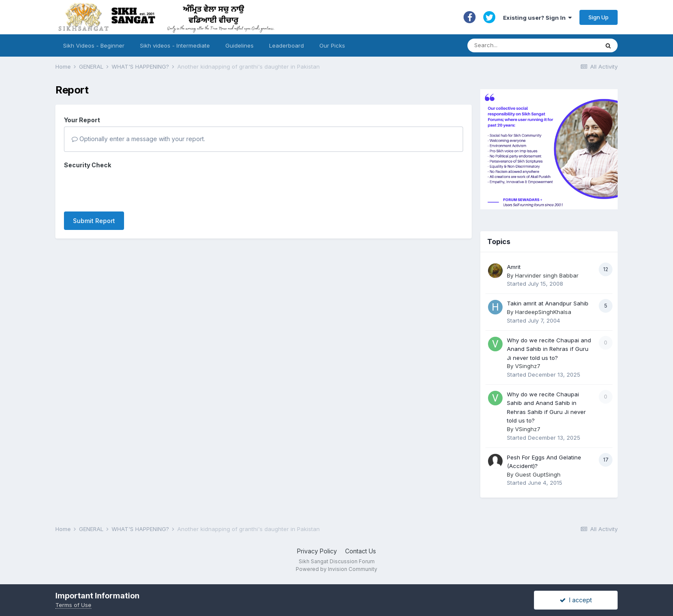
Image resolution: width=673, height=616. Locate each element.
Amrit (514, 267)
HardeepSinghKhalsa (543, 312)
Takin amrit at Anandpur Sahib (548, 303)
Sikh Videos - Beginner (94, 45)
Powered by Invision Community (336, 569)
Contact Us (361, 551)
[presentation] (129, 188)
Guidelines (239, 45)
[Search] (525, 45)
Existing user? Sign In (537, 18)
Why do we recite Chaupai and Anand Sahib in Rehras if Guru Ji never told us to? (549, 349)
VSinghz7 (528, 366)
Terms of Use (73, 605)
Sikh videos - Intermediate (175, 45)
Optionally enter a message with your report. (138, 139)
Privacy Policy (317, 551)
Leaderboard (286, 45)
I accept (576, 600)
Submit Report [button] (94, 221)
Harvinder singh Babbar (547, 275)
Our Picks (332, 45)
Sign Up (599, 17)
